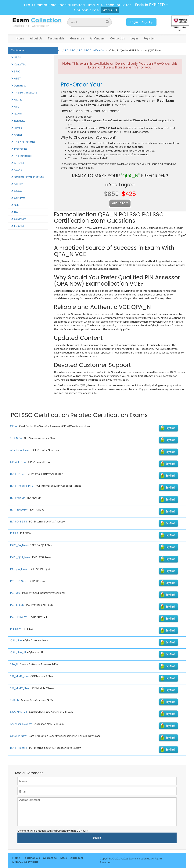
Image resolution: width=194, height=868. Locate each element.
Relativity (18, 121)
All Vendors (97, 38)
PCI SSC (70, 50)
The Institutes (21, 156)
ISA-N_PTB (17, 474)
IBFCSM (17, 226)
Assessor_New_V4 (21, 724)
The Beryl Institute (24, 92)
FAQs (63, 858)
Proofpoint (19, 149)
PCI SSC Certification (92, 50)
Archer (16, 135)
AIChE (16, 99)
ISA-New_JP (17, 498)
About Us (36, 38)
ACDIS (16, 170)
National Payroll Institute (27, 177)
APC (15, 106)
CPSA (14, 426)
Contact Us (118, 38)
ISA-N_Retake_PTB (22, 486)
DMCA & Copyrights (25, 862)
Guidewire (19, 219)
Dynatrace (19, 85)
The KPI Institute (23, 142)
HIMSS (16, 128)
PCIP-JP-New (18, 581)
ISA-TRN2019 (18, 509)
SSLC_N (15, 700)
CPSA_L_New (18, 462)
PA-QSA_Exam (19, 569)
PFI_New (15, 629)
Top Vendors (18, 50)
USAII (16, 57)
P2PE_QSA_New (20, 557)
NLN (15, 205)
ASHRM (17, 184)
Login (134, 38)
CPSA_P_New (18, 736)
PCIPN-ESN (17, 605)
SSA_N (14, 664)
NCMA (16, 114)
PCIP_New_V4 (19, 617)
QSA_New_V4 (18, 712)
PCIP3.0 (15, 593)
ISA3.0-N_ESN (18, 521)
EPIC (15, 71)
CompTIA (18, 64)
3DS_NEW (16, 438)
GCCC (16, 191)
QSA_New (16, 640)
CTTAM (17, 163)
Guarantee (77, 38)
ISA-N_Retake (18, 748)
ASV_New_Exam (20, 450)
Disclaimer (77, 858)
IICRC (16, 212)
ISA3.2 (14, 533)
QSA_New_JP (18, 652)
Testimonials (56, 38)
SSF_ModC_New (20, 688)
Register (149, 38)
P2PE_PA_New (19, 545)
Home (20, 38)
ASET (16, 78)
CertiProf (18, 198)
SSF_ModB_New (20, 676)
